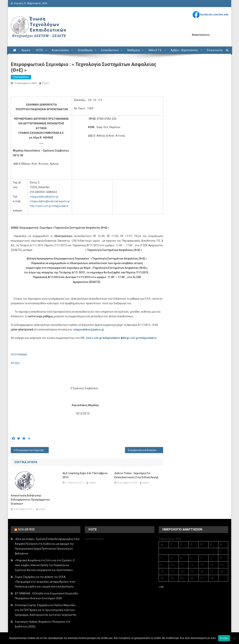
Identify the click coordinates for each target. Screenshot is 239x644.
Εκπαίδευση (85, 50)
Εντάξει (224, 638)
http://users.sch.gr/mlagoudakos (49, 206)
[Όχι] (234, 638)
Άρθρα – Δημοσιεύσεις (185, 50)
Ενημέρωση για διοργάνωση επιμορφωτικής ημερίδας (146, 450)
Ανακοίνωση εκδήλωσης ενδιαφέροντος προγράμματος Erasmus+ (30, 500)
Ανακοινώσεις (60, 50)
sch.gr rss (26, 529)
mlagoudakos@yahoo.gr (44, 197)
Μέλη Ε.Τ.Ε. (155, 50)
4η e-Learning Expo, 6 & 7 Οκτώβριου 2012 (85, 475)
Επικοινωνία (215, 50)
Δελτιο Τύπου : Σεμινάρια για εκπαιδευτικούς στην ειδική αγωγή (136, 475)
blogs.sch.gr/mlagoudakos (140, 338)
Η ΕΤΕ (40, 50)
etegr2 (46, 83)
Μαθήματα (134, 50)
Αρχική (26, 50)
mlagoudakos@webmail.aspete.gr (50, 201)
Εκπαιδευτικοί (110, 50)
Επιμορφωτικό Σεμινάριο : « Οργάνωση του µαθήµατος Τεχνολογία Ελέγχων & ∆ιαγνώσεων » (32, 450)
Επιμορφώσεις (21, 77)
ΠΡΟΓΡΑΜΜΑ (19, 355)
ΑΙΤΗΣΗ (15, 363)
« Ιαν (161, 587)
